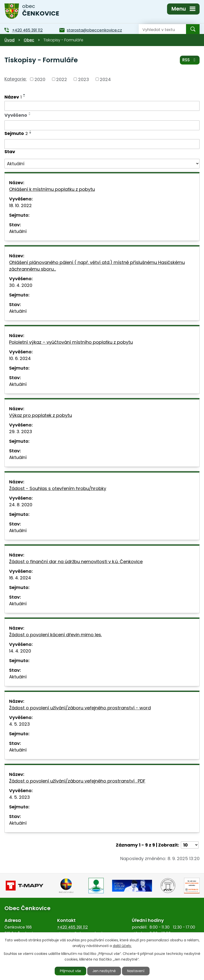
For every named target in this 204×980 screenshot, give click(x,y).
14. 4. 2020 (20, 651)
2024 (105, 79)
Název (13, 97)
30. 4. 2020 (21, 285)
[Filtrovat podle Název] (102, 106)
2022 (62, 79)
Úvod (9, 40)
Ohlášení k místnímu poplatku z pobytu (52, 189)
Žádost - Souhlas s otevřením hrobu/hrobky (58, 488)
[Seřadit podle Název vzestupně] (24, 95)
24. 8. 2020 (21, 505)
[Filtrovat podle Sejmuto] (102, 144)
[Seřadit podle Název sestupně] (24, 97)
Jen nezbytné (104, 971)
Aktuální (18, 231)
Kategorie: (16, 79)
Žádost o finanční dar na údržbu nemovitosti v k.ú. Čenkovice (76, 562)
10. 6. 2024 (20, 358)
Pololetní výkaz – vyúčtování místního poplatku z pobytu (71, 342)
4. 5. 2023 (19, 724)
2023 (84, 79)
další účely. (122, 946)
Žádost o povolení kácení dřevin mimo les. (55, 635)
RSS (190, 60)
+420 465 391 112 (72, 927)
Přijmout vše (70, 971)
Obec (29, 40)
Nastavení (136, 971)
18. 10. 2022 (20, 205)
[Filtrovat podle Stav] (102, 164)
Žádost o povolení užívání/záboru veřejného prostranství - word (80, 708)
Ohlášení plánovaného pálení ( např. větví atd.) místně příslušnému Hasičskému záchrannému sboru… (97, 266)
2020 (40, 79)
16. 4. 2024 (20, 578)
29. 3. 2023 (21, 432)
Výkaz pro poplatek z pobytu (41, 415)
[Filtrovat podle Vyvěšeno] (102, 125)
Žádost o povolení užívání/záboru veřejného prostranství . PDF (77, 781)
